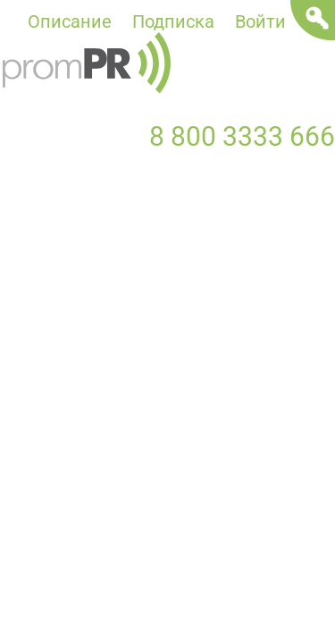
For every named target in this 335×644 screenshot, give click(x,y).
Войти (260, 21)
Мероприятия (57, 246)
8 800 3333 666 (242, 136)
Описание (70, 21)
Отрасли (293, 246)
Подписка (173, 21)
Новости (37, 210)
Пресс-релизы (176, 210)
